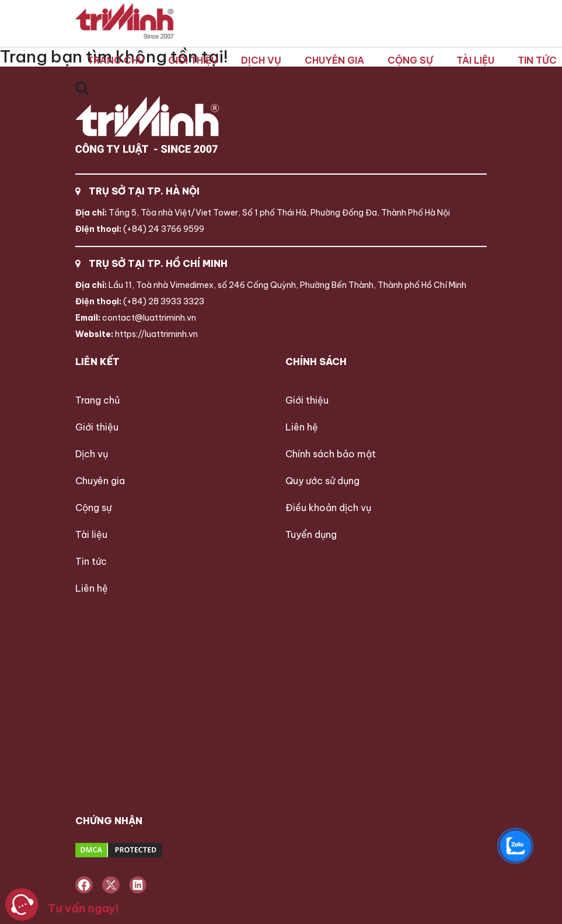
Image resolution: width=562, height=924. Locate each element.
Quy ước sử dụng (322, 481)
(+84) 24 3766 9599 (140, 229)
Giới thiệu (193, 60)
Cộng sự (410, 60)
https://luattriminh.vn (137, 334)
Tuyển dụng (311, 534)
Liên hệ (92, 588)
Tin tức (537, 60)
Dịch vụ (261, 60)
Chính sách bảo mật (331, 454)
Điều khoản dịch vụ (328, 508)
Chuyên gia (334, 60)
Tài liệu (475, 60)
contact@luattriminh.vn (136, 318)
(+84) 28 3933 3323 (140, 301)
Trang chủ (116, 60)
